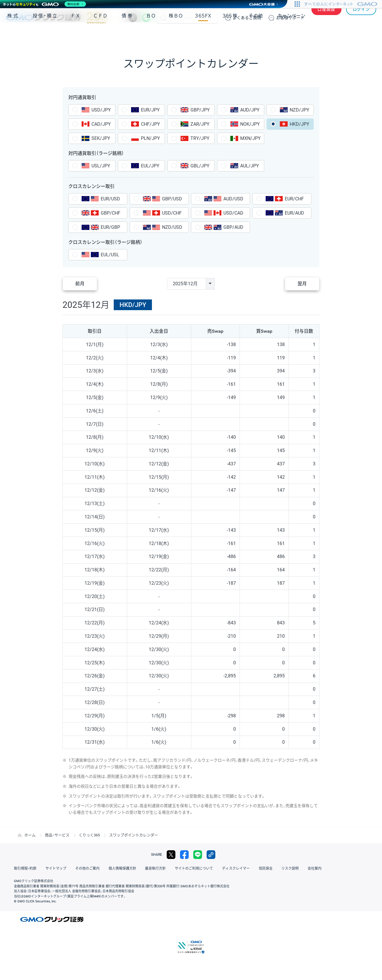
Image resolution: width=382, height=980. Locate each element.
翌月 (302, 284)
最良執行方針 (155, 869)
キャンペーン (291, 34)
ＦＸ (76, 34)
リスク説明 (288, 869)
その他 (256, 34)
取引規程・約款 (25, 869)
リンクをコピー (211, 855)
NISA (369, 34)
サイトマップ (56, 869)
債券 (128, 34)
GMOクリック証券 (56, 18)
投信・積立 (45, 34)
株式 (13, 34)
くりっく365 (89, 835)
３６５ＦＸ (203, 34)
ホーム (30, 835)
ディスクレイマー (234, 869)
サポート (290, 18)
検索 (163, 18)
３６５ (230, 34)
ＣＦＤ (100, 34)
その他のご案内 (87, 869)
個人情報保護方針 (122, 869)
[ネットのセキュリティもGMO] (44, 4)
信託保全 (264, 869)
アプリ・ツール (333, 34)
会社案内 (313, 869)
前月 (80, 284)
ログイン (361, 18)
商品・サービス (57, 835)
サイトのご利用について (193, 869)
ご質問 (247, 18)
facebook (184, 855)
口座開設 (326, 18)
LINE (146, 18)
